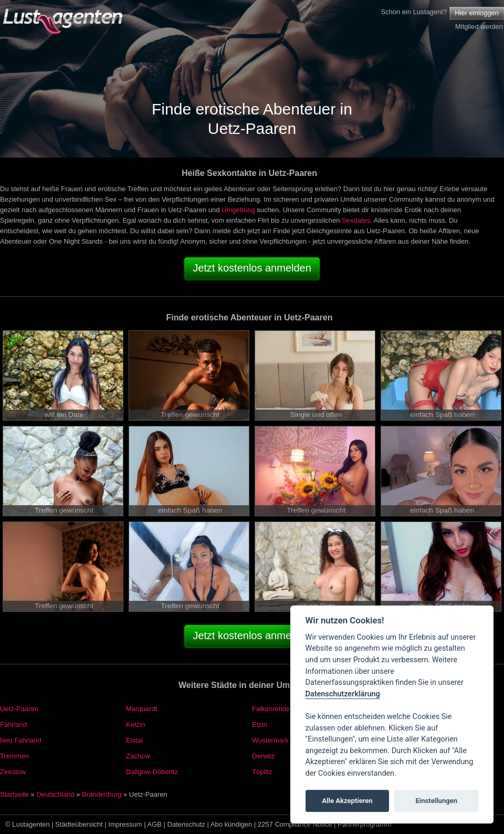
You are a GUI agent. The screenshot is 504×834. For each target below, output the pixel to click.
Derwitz (263, 756)
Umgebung (238, 210)
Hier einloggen (477, 13)
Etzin (260, 724)
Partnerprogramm (364, 824)
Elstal (134, 740)
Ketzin (135, 724)
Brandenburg (102, 794)
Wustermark (270, 740)
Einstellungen (436, 801)
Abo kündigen (232, 824)
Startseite (14, 794)
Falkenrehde (271, 709)
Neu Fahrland (21, 740)
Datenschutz (186, 824)
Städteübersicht (79, 824)
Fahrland (13, 724)
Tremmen (14, 756)
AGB (155, 824)
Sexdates (356, 220)
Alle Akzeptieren (347, 801)
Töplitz (262, 772)
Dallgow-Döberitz (152, 772)
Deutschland (55, 794)
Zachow (138, 756)
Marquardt (141, 709)
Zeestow (13, 772)
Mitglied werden (479, 27)
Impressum (125, 824)
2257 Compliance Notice (295, 824)
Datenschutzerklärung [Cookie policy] (343, 694)
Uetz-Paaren (19, 709)
